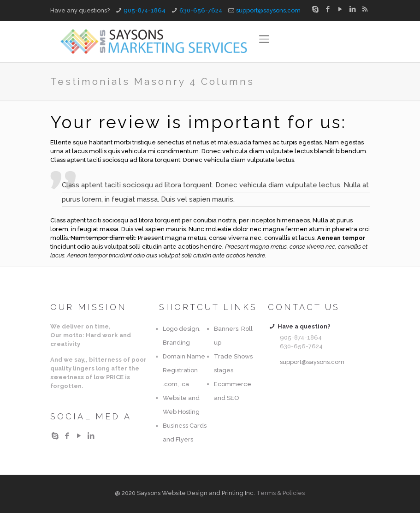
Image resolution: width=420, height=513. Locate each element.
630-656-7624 (201, 10)
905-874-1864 (145, 10)
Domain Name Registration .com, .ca (184, 370)
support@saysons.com (268, 10)
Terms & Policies (281, 493)
